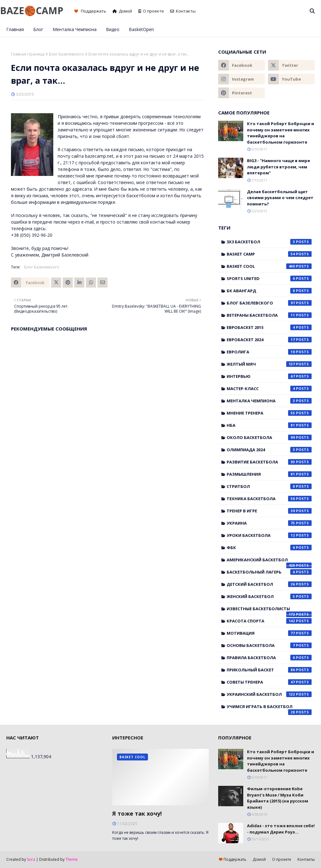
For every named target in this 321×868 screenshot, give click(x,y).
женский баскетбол (269, 596)
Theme (72, 859)
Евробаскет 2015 (269, 327)
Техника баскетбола (269, 499)
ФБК (269, 548)
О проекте (151, 11)
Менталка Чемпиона (269, 401)
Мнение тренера (269, 413)
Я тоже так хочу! (137, 813)
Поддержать (90, 11)
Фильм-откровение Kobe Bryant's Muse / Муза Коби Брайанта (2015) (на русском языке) (278, 798)
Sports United (269, 278)
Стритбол (269, 486)
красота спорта (269, 621)
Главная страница (28, 54)
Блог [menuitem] (38, 29)
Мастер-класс (269, 389)
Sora (31, 859)
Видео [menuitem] (113, 29)
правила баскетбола (269, 658)
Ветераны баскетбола (269, 315)
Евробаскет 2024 (269, 340)
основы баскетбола (269, 645)
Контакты (183, 11)
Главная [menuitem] (15, 29)
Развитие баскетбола (269, 462)
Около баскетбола (269, 437)
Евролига (269, 352)
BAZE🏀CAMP (32, 11)
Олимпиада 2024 (269, 450)
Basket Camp (269, 254)
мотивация (269, 633)
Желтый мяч (269, 364)
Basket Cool (269, 266)
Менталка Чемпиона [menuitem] (75, 29)
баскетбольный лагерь (269, 572)
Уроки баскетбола (269, 535)
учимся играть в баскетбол (269, 708)
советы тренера (269, 682)
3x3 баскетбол (269, 242)
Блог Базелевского (66, 54)
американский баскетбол (269, 561)
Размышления (269, 474)
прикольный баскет (269, 670)
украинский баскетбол (269, 694)
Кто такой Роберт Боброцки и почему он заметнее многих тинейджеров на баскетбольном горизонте (281, 133)
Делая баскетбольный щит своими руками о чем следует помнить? (280, 198)
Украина (269, 523)
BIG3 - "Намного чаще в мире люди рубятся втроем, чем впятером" (279, 167)
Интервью (269, 376)
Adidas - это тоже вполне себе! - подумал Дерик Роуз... (281, 829)
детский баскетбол (269, 584)
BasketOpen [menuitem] (141, 29)
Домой (122, 11)
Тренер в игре (269, 511)
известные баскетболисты (269, 610)
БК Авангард (269, 291)
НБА (269, 425)
